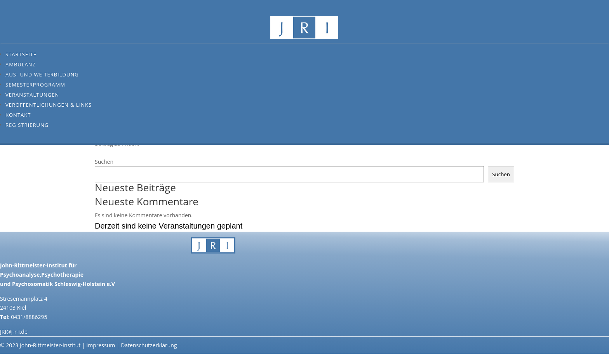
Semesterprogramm (35, 85)
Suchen (104, 162)
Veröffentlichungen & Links (49, 105)
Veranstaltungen (32, 95)
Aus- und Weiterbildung (42, 75)
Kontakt (18, 115)
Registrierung (27, 125)
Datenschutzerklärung (149, 345)
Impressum (101, 345)
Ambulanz (21, 64)
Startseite (21, 54)
